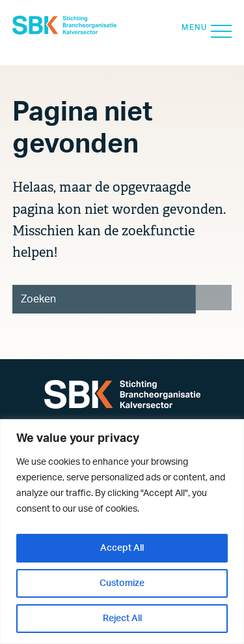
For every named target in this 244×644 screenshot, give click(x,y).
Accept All (122, 548)
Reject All (122, 619)
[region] (122, 532)
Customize (122, 583)
